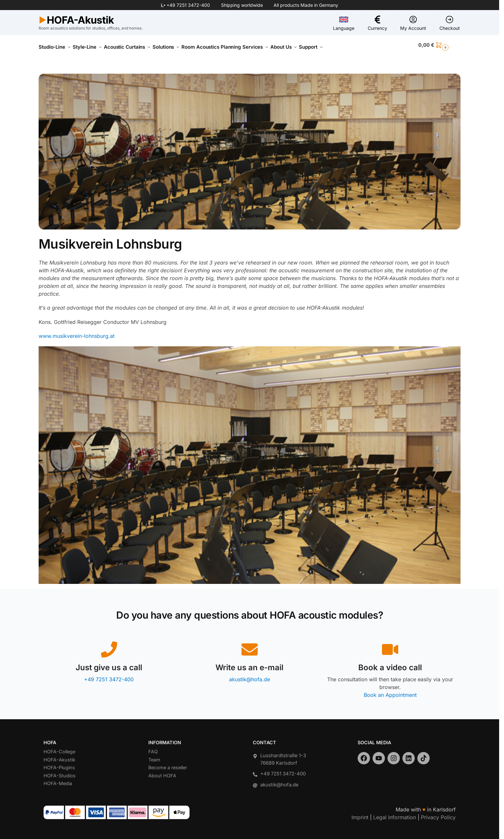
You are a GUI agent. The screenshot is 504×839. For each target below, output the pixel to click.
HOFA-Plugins (59, 764)
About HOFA (162, 772)
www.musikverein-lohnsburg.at (77, 332)
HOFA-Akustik (59, 756)
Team (154, 756)
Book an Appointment (390, 691)
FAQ (153, 748)
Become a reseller (168, 764)
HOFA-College (59, 748)
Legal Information (395, 814)
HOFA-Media (58, 780)
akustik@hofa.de (250, 675)
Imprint (360, 814)
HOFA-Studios (60, 772)
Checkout (450, 23)
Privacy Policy (438, 814)
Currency (377, 23)
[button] (439, 45)
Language (344, 23)
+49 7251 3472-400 (188, 5)
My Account (413, 23)
